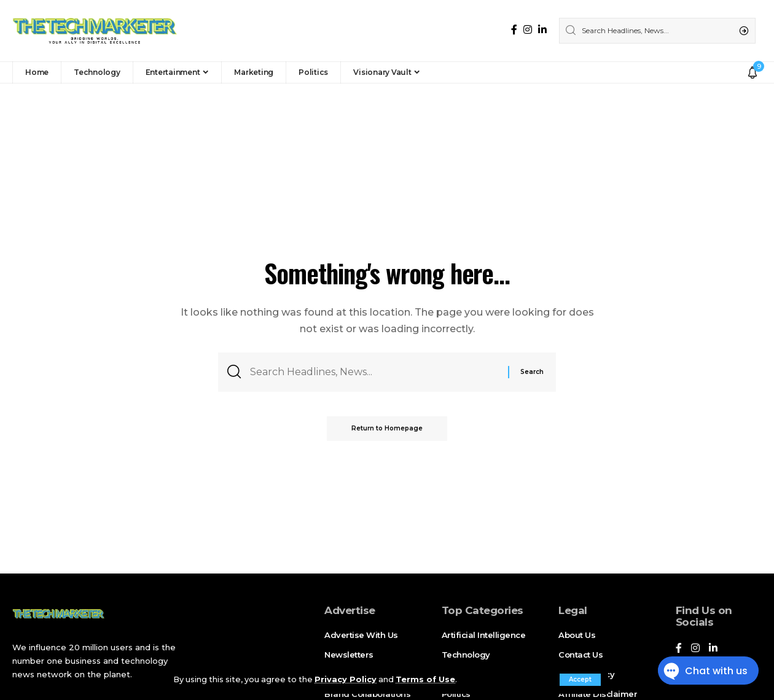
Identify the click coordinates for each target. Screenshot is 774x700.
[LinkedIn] (542, 30)
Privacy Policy (346, 679)
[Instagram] (528, 30)
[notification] (752, 72)
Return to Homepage (387, 428)
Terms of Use (425, 679)
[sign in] (735, 72)
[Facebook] (514, 30)
